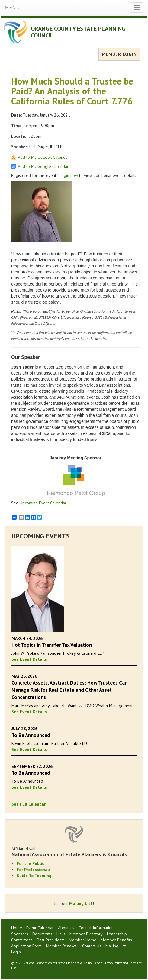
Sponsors (20, 934)
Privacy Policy (113, 963)
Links (61, 934)
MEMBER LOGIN (119, 54)
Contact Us (92, 946)
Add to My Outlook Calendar (43, 157)
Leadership (117, 934)
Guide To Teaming (34, 876)
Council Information (96, 928)
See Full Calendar (29, 804)
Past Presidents (51, 940)
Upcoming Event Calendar (43, 503)
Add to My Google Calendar (43, 166)
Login (16, 952)
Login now (69, 175)
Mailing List (81, 903)
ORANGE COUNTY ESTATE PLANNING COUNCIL (78, 32)
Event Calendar (40, 928)
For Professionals (34, 870)
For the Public (30, 863)
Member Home (83, 940)
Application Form (26, 946)
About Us (66, 928)
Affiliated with (74, 852)
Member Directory (86, 934)
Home (17, 928)
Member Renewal (62, 946)
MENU (12, 7)
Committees (22, 940)
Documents (42, 934)
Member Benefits (116, 940)
